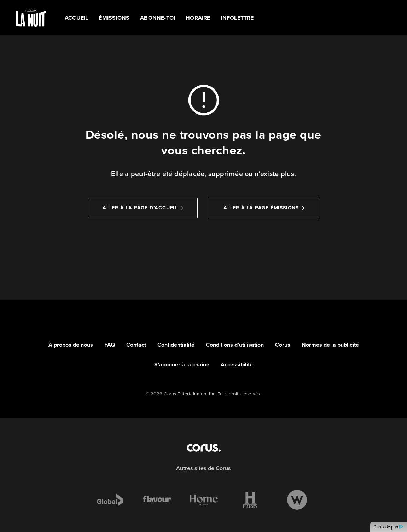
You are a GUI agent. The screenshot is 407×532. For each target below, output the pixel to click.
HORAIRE (198, 18)
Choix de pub (389, 527)
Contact (136, 345)
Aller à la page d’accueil (140, 208)
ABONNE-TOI (158, 18)
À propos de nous (71, 345)
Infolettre (237, 18)
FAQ (110, 345)
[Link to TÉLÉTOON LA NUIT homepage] (31, 18)
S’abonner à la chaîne (182, 365)
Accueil (76, 18)
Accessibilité (237, 365)
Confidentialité (176, 345)
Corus (283, 345)
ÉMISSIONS (114, 18)
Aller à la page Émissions (261, 208)
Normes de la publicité (330, 345)
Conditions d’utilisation (235, 345)
